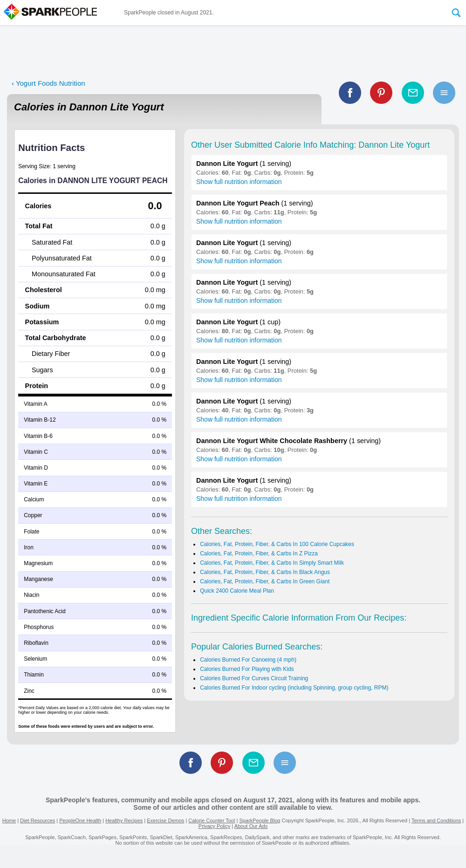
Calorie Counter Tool (212, 820)
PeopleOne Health (80, 820)
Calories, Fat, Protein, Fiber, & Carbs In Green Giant (265, 581)
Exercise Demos (165, 820)
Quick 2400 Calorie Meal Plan (237, 591)
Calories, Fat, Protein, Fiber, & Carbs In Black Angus (265, 572)
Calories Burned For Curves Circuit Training (254, 678)
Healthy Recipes (124, 820)
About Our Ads (251, 826)
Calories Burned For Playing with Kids (247, 669)
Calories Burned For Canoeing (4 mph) (248, 660)
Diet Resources (38, 820)
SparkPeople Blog (260, 820)
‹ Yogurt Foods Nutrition (48, 83)
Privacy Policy (214, 826)
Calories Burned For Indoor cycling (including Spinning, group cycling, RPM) (294, 688)
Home (9, 820)
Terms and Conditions (436, 820)
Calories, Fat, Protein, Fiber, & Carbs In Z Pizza (259, 554)
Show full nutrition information (239, 182)
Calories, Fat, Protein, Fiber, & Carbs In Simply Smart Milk (272, 563)
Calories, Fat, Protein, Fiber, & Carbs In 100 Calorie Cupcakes (277, 544)
